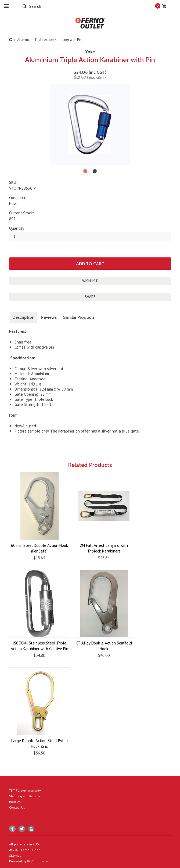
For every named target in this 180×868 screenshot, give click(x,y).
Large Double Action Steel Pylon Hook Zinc (39, 743)
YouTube (31, 829)
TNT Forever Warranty (25, 790)
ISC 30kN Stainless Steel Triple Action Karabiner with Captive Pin (39, 646)
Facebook (12, 829)
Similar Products (79, 317)
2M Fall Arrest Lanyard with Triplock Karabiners (104, 548)
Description (23, 317)
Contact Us (17, 807)
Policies (15, 802)
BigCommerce (37, 861)
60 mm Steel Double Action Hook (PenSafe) (39, 548)
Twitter (22, 829)
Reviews (49, 317)
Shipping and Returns (25, 796)
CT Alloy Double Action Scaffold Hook (104, 646)
